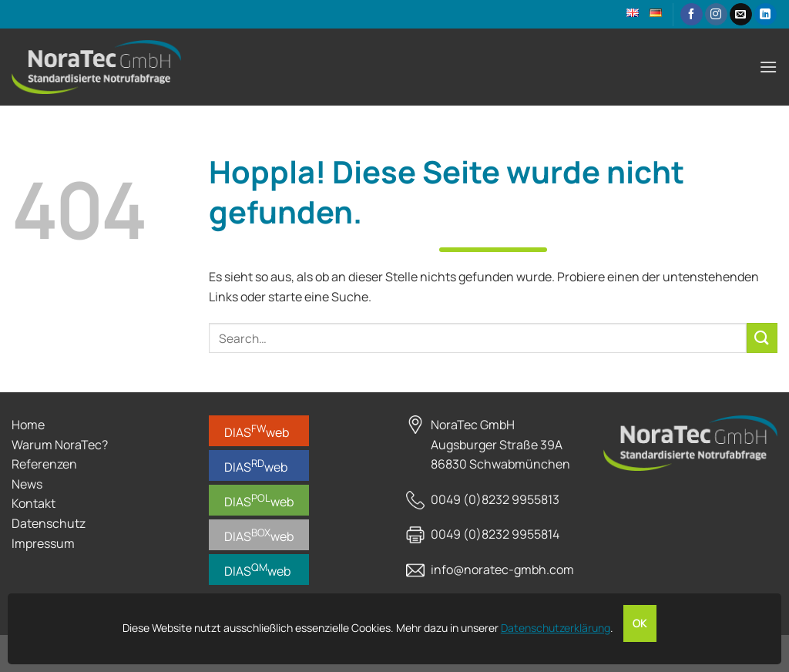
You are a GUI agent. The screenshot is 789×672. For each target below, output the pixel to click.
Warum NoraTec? (60, 445)
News (27, 484)
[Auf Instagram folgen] (716, 15)
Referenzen (44, 464)
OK (640, 623)
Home (28, 425)
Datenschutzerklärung (556, 628)
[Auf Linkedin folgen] (765, 15)
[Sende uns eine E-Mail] (741, 15)
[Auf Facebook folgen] (692, 15)
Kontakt (34, 503)
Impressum (43, 543)
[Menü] (768, 67)
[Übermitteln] (762, 338)
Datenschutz (49, 523)
